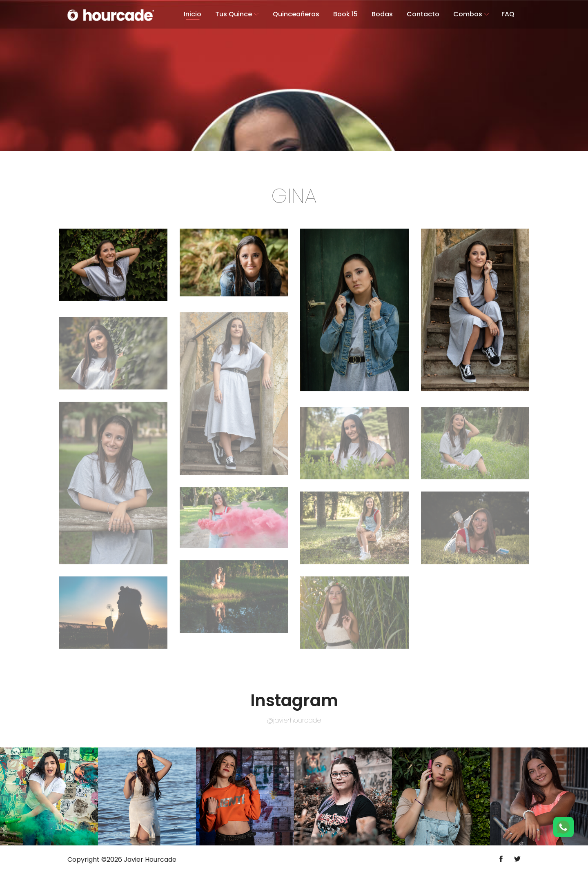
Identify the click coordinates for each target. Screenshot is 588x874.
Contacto (423, 14)
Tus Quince (234, 14)
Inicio (193, 14)
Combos (468, 14)
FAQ (508, 14)
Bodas (382, 14)
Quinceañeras (296, 14)
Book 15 (345, 14)
